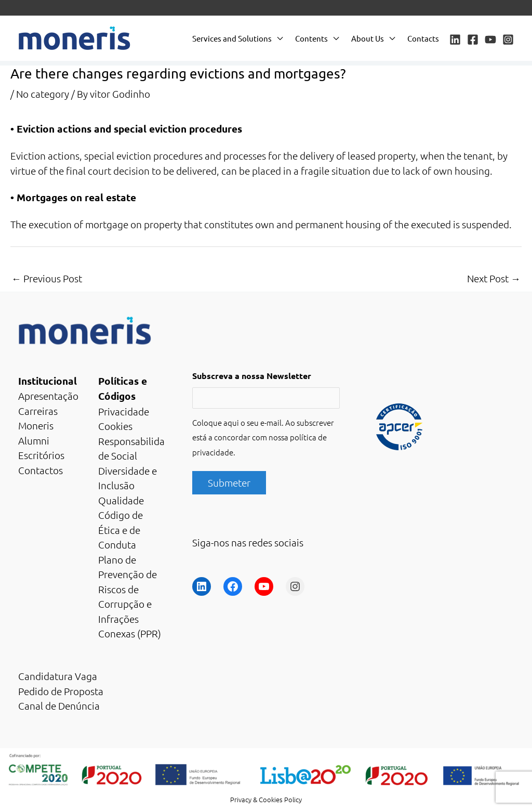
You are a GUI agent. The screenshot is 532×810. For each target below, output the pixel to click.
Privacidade (124, 411)
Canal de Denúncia (59, 706)
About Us (368, 38)
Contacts (423, 38)
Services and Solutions (232, 38)
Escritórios (41, 455)
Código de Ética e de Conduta (121, 530)
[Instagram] (508, 40)
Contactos (41, 470)
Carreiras (38, 411)
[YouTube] (490, 40)
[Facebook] (473, 40)
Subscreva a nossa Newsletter (252, 376)
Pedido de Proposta (61, 691)
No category (43, 94)
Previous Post (47, 278)
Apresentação (48, 396)
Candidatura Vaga (58, 676)
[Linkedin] (455, 40)
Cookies (115, 426)
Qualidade (121, 500)
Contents (311, 38)
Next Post (494, 278)
